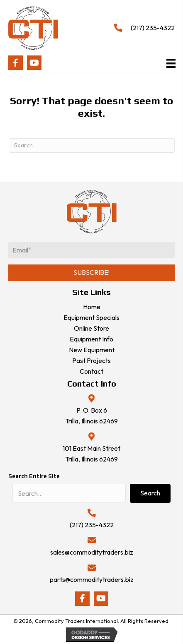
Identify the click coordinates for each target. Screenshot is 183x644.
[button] (16, 63)
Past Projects (91, 360)
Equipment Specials (91, 317)
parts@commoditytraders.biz (92, 579)
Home (92, 307)
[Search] (92, 145)
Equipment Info (91, 339)
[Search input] (69, 493)
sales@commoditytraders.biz (92, 552)
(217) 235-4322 (153, 28)
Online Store (91, 328)
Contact (91, 371)
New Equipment (92, 350)
